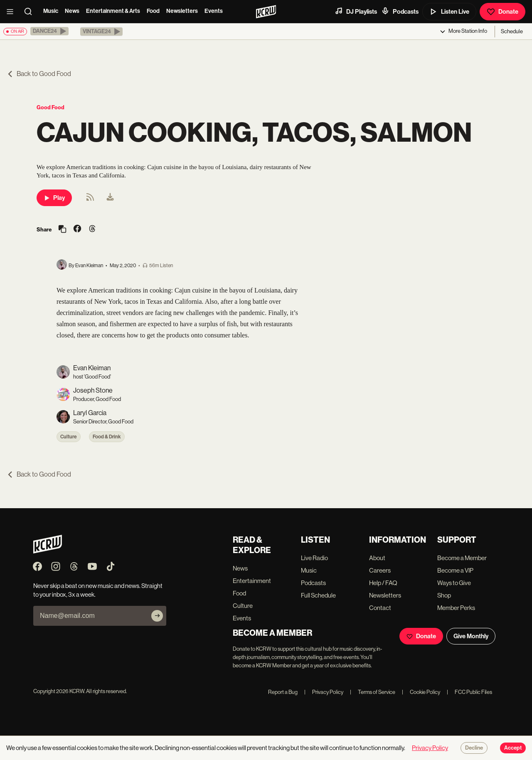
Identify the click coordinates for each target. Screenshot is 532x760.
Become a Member (462, 558)
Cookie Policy (421, 692)
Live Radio (314, 558)
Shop (444, 595)
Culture (69, 437)
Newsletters (182, 11)
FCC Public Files (469, 692)
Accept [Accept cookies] (513, 748)
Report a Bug (283, 692)
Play (54, 198)
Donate (502, 12)
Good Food (50, 107)
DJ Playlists (356, 11)
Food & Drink (107, 437)
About (377, 558)
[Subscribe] (157, 616)
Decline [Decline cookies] (474, 748)
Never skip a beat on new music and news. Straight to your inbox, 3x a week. (98, 590)
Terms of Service (373, 692)
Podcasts (400, 11)
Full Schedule (318, 595)
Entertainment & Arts (113, 11)
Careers (380, 570)
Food (153, 11)
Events (214, 11)
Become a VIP (455, 570)
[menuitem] (110, 198)
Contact (380, 608)
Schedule (512, 31)
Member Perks (456, 608)
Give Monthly (471, 636)
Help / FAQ (383, 583)
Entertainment (252, 581)
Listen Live (449, 12)
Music (51, 11)
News (72, 11)
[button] (49, 31)
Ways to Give (454, 583)
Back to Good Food (39, 74)
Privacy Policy (324, 692)
